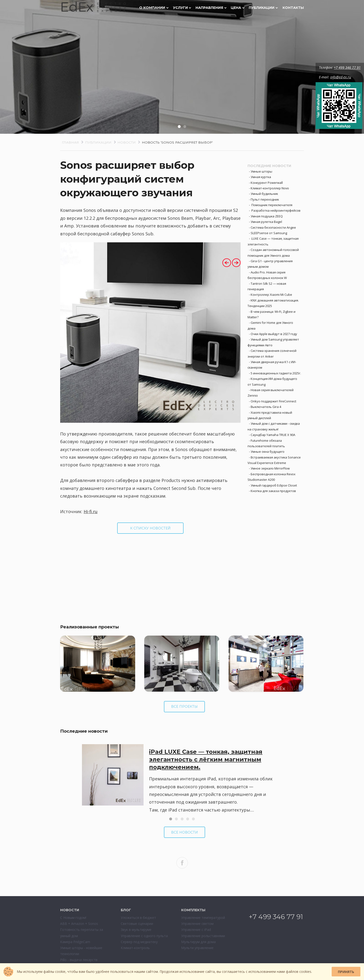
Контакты (293, 8)
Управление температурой (203, 918)
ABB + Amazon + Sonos (79, 924)
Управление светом (197, 924)
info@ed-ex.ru (341, 77)
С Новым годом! (73, 918)
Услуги (182, 8)
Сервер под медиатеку (139, 942)
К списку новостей (150, 528)
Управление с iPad (196, 930)
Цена (238, 8)
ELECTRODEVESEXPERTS (113, 7)
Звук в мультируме (136, 930)
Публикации (263, 8)
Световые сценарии (137, 924)
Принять (346, 972)
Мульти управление (197, 948)
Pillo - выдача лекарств (79, 960)
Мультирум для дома (198, 942)
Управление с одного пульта (144, 936)
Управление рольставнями (203, 936)
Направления (211, 8)
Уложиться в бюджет (138, 918)
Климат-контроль (135, 948)
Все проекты (184, 707)
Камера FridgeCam (75, 942)
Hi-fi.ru (91, 511)
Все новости (185, 832)
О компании (154, 8)
